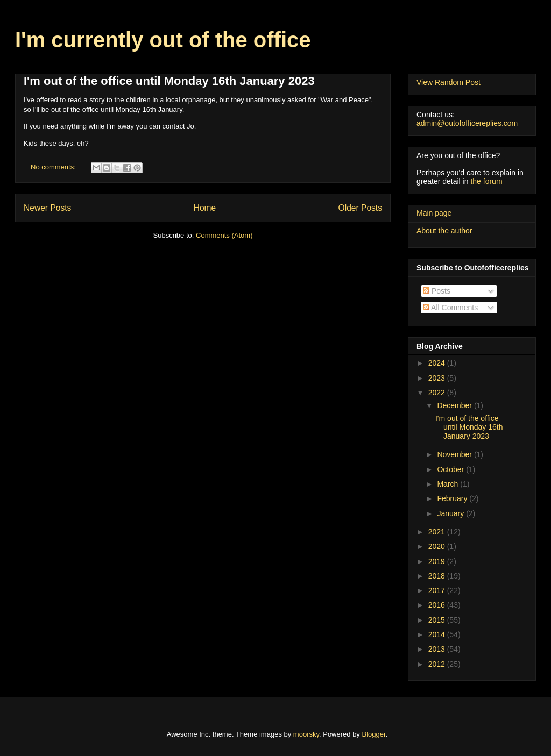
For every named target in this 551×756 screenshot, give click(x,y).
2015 (438, 620)
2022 (438, 393)
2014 (438, 634)
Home (205, 208)
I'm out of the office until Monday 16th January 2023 (169, 81)
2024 (438, 363)
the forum (486, 181)
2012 (438, 664)
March (448, 484)
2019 (438, 561)
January (451, 513)
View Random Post (448, 82)
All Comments (450, 308)
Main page (434, 213)
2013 (438, 649)
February (453, 498)
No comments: (54, 167)
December (455, 405)
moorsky (306, 734)
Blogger (374, 734)
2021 (438, 532)
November (455, 454)
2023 (438, 378)
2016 (438, 605)
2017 (438, 590)
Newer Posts (47, 208)
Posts (437, 291)
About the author (444, 231)
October (451, 469)
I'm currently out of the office (163, 40)
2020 (438, 546)
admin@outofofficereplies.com (467, 123)
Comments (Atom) (224, 235)
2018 (438, 576)
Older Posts (360, 208)
